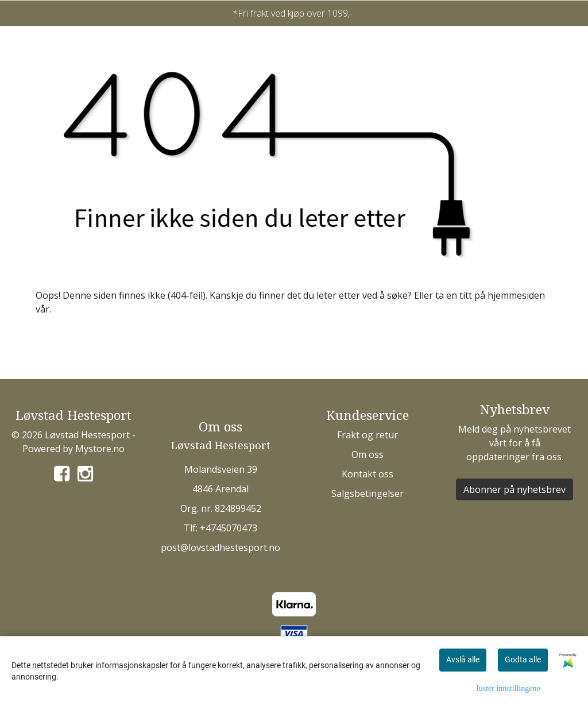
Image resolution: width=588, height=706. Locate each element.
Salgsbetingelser (367, 493)
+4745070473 (229, 528)
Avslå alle (463, 659)
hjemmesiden (516, 295)
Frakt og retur (367, 435)
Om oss (367, 454)
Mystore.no (100, 449)
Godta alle (523, 659)
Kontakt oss (367, 474)
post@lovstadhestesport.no (220, 547)
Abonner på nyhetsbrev (514, 489)
